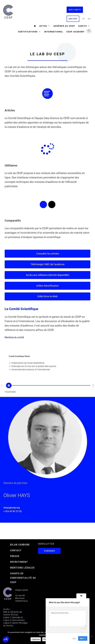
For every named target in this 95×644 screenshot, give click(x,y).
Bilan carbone (20, 545)
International (54, 32)
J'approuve (36, 639)
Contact (16, 550)
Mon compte (75, 10)
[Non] (92, 636)
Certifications (29, 32)
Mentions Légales (22, 568)
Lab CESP (73, 19)
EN (89, 19)
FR (84, 19)
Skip (74, 638)
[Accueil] (35, 26)
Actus (45, 26)
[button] (89, 31)
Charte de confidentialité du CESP (23, 578)
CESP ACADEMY (76, 32)
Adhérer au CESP (64, 26)
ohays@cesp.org (12, 508)
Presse (15, 556)
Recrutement (19, 562)
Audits (84, 26)
